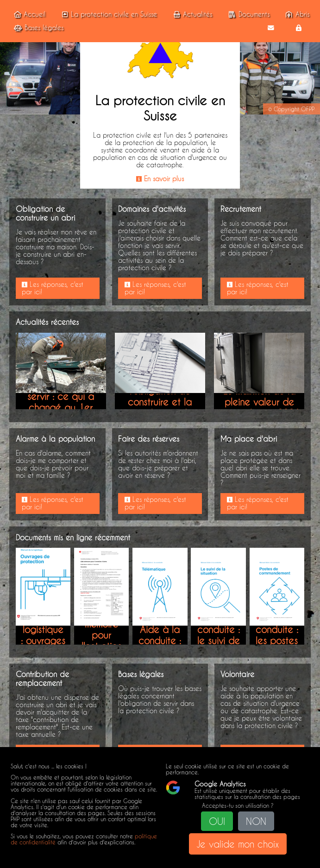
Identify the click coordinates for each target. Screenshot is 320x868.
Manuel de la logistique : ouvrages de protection (43, 635)
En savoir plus (160, 179)
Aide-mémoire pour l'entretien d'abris (102, 635)
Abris (296, 14)
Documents (248, 14)
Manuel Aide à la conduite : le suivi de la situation (219, 635)
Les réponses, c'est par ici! (53, 288)
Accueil (28, 14)
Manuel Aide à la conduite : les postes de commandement (287, 635)
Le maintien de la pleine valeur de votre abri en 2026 (259, 402)
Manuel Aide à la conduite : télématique (162, 635)
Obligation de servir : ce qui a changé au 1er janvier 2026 (61, 402)
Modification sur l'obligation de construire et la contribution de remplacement (160, 402)
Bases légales (37, 28)
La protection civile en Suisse (108, 14)
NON (256, 821)
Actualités (191, 14)
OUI (217, 821)
